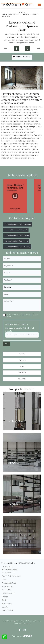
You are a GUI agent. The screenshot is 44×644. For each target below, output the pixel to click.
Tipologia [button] (22, 373)
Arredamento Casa (10, 15)
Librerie (25, 15)
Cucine (4, 580)
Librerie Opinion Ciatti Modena (17, 247)
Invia (6, 344)
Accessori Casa (8, 586)
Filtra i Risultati (22, 57)
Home (21, 13)
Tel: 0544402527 (8, 573)
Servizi (4, 600)
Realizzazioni (7, 604)
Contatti (5, 607)
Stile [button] (22, 366)
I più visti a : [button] (22, 379)
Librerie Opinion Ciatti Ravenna (18, 224)
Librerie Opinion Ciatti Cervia (17, 235)
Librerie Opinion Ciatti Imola (16, 241)
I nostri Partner (8, 610)
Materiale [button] (22, 360)
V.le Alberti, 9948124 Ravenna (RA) (10, 568)
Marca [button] (22, 354)
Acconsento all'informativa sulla (23, 315)
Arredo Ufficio (7, 590)
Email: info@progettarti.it (11, 576)
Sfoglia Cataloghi (8, 593)
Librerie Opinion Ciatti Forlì (16, 230)
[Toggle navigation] (39, 4)
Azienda (5, 597)
